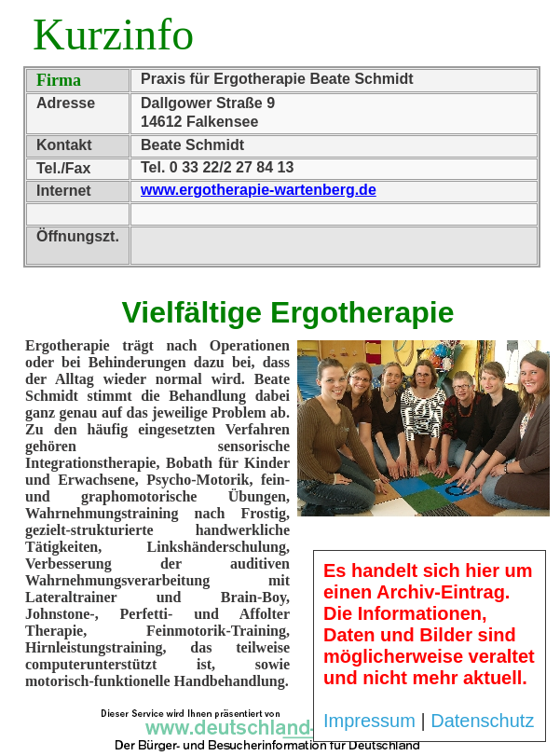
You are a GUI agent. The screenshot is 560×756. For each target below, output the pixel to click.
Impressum (369, 721)
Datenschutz (482, 721)
